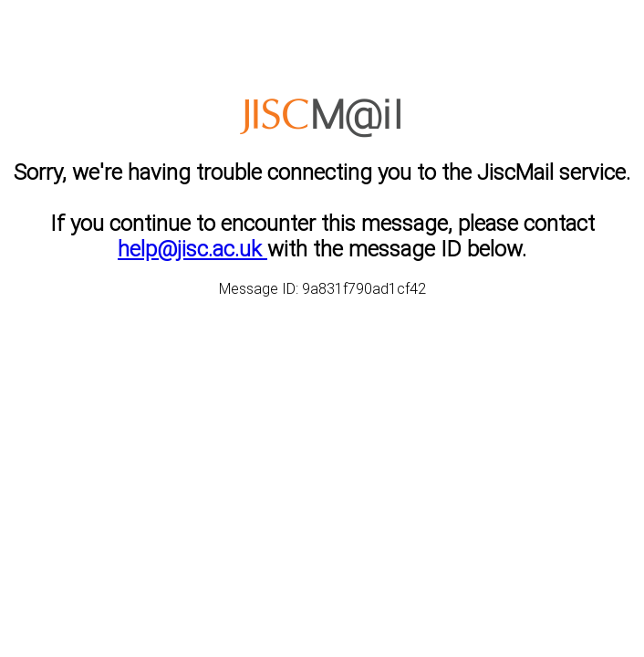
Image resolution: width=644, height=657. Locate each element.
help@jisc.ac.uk (192, 249)
